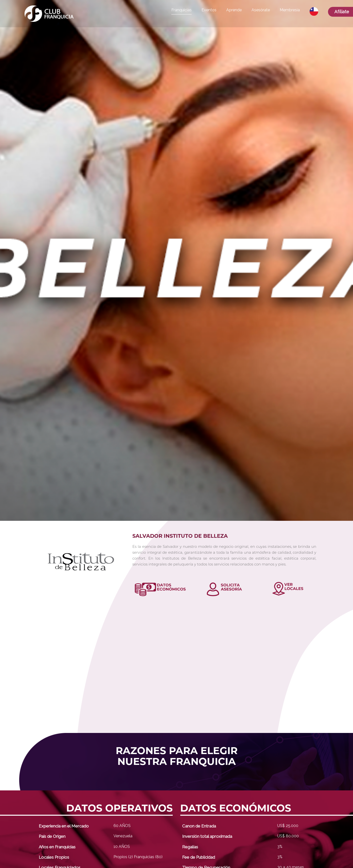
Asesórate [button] (261, 10)
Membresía (290, 10)
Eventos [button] (209, 10)
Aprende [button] (234, 10)
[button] (314, 12)
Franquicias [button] (182, 10)
